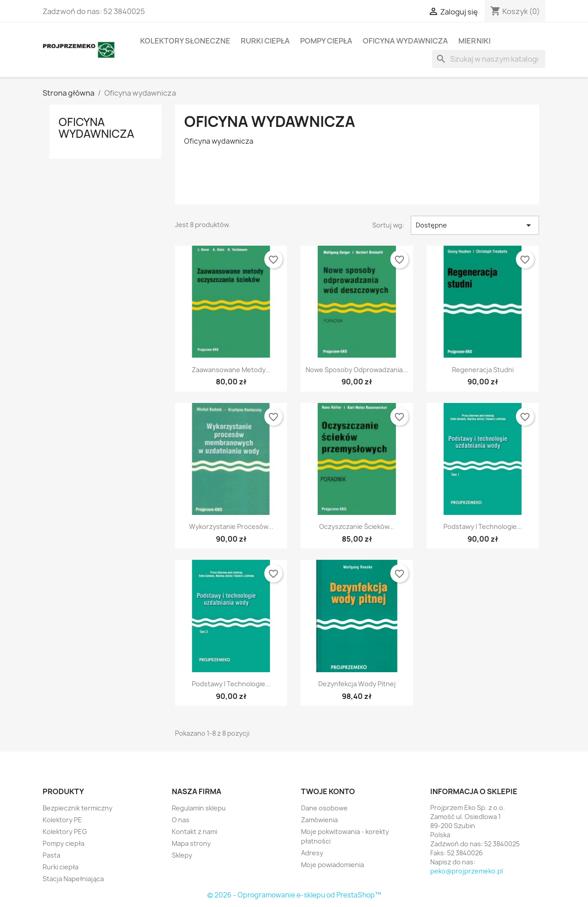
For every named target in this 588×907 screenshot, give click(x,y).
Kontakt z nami (194, 832)
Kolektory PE (62, 820)
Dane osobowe (324, 808)
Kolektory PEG (65, 832)
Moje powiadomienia (333, 865)
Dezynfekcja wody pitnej (357, 684)
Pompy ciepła (326, 41)
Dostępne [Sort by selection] (475, 225)
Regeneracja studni (483, 370)
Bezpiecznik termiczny (78, 808)
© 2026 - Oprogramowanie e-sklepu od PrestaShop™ (294, 895)
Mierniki (474, 41)
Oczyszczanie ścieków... (357, 526)
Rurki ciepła (265, 41)
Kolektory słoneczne (185, 41)
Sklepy (182, 855)
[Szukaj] (489, 59)
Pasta (51, 855)
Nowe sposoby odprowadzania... (357, 370)
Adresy (312, 853)
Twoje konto (328, 791)
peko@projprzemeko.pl (467, 871)
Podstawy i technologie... (483, 526)
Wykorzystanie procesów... (231, 526)
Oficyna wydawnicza (405, 41)
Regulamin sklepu (199, 808)
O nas (181, 820)
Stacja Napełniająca (73, 879)
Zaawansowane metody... (231, 370)
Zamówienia (319, 820)
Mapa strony (191, 843)
